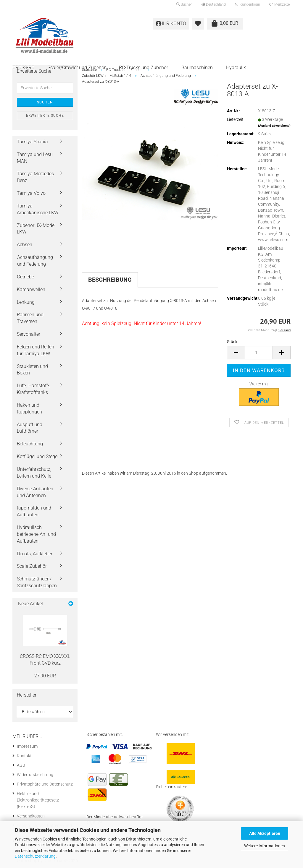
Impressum (27, 746)
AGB (21, 765)
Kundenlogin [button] (247, 4)
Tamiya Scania (32, 142)
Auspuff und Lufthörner (30, 428)
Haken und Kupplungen (29, 408)
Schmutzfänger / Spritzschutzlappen (37, 582)
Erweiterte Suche (45, 116)
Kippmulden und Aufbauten (34, 511)
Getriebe (25, 277)
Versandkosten (31, 816)
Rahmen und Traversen (30, 318)
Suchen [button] (184, 4)
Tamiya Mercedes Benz (35, 177)
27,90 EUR (45, 676)
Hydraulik (236, 68)
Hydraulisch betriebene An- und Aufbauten (36, 534)
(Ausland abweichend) (274, 126)
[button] (214, 4)
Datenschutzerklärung (35, 856)
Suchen (45, 102)
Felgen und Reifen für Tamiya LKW (36, 350)
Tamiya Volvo (31, 193)
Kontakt (24, 756)
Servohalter (29, 334)
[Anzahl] (259, 353)
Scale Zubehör (32, 566)
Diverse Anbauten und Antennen (35, 492)
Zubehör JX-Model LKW (36, 229)
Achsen (25, 245)
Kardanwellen (31, 289)
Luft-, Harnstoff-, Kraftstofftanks (34, 389)
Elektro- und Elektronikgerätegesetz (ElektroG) (38, 800)
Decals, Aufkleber (35, 554)
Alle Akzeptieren (265, 833)
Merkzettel (280, 4)
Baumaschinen (197, 68)
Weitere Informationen (265, 846)
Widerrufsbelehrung (35, 775)
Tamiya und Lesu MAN (35, 158)
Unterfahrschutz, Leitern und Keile (34, 473)
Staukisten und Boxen (32, 370)
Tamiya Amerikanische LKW (38, 209)
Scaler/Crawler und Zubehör (77, 68)
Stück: (233, 342)
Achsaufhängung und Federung (35, 261)
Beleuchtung (30, 444)
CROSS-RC (23, 68)
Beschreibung (110, 280)
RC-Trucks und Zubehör (144, 68)
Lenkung (26, 302)
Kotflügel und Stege (37, 456)
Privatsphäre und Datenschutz (45, 784)
